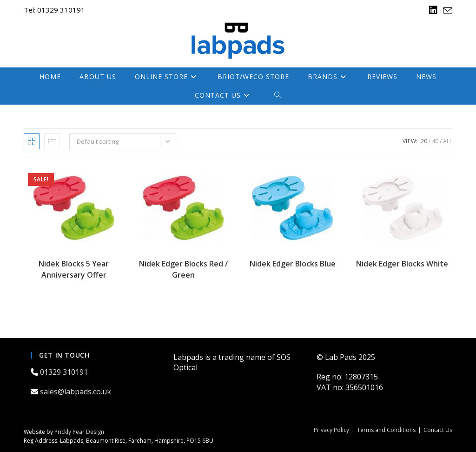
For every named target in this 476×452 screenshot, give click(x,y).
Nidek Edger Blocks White (402, 264)
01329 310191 (65, 372)
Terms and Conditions (386, 430)
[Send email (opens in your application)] (446, 11)
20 (424, 141)
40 (435, 141)
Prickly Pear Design (79, 432)
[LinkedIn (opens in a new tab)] (433, 10)
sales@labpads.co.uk (76, 392)
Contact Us (438, 430)
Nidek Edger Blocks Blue (293, 264)
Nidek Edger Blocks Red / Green (183, 269)
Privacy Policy (331, 430)
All (448, 141)
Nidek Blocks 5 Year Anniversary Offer (74, 269)
